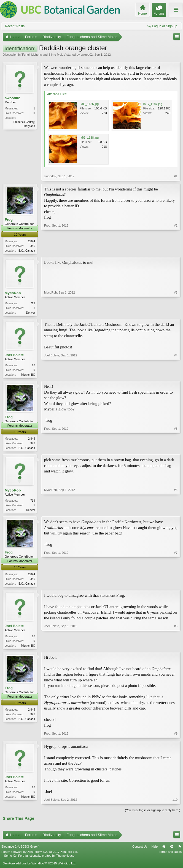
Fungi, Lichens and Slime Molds (44, 55)
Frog (9, 220)
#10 (175, 803)
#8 (176, 648)
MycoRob (13, 293)
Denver (31, 313)
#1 (176, 176)
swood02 (87, 55)
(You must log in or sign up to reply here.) (153, 814)
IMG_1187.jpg (153, 104)
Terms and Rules (170, 855)
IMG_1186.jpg (89, 104)
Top (172, 850)
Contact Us (140, 850)
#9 (176, 737)
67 (33, 366)
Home (164, 850)
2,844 (32, 241)
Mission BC (28, 376)
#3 (176, 313)
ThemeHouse (65, 859)
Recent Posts (15, 26)
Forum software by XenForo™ (40, 855)
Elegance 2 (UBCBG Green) (20, 850)
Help (154, 850)
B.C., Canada (27, 251)
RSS (180, 850)
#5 (176, 449)
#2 (176, 250)
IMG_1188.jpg (89, 138)
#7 (176, 585)
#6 (176, 512)
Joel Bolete (14, 356)
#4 (176, 375)
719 (33, 304)
